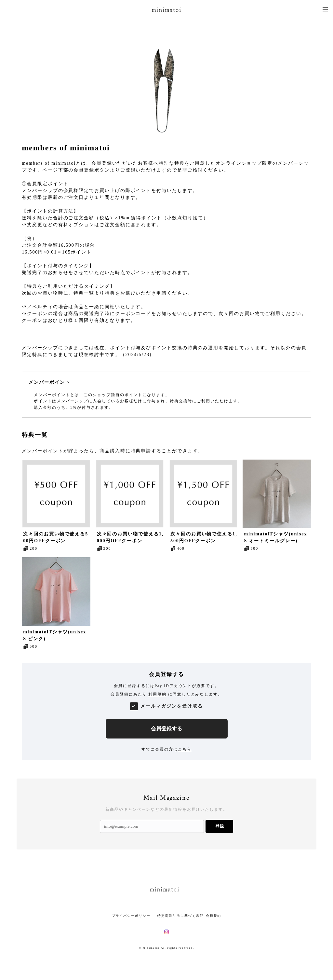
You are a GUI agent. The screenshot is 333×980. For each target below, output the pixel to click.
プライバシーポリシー (131, 916)
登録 (220, 826)
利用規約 (157, 694)
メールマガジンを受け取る (172, 706)
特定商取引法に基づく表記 (181, 916)
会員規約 (214, 916)
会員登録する (166, 729)
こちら (185, 749)
